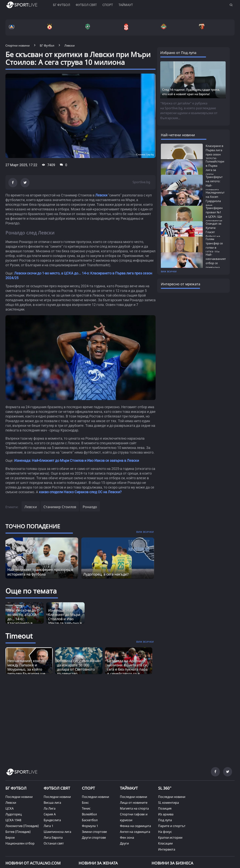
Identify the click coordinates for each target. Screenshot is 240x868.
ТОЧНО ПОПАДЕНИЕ (33, 526)
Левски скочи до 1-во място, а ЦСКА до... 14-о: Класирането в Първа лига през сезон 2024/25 (24, 621)
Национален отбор (20, 843)
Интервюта (167, 849)
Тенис (86, 808)
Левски (101, 195)
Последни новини (19, 797)
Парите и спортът (172, 826)
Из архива (166, 814)
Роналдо (90, 507)
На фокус (165, 832)
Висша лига (52, 803)
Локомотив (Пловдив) (22, 826)
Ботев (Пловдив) (18, 832)
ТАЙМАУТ (129, 788)
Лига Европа (53, 838)
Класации (165, 843)
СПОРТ (88, 788)
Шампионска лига (57, 832)
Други (124, 843)
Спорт (108, 5)
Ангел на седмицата (135, 832)
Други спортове (94, 838)
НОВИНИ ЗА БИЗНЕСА (172, 863)
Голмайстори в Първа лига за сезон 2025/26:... (215, 170)
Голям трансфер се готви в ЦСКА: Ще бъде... (214, 247)
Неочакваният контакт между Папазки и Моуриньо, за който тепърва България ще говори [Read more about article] (27, 669)
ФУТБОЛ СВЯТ (57, 788)
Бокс (85, 803)
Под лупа (165, 820)
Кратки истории (170, 838)
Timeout (19, 636)
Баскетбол (90, 820)
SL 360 (165, 788)
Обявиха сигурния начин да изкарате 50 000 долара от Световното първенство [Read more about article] (79, 667)
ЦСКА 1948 (13, 820)
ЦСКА (10, 808)
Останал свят (54, 843)
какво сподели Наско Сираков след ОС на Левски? (80, 492)
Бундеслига (52, 820)
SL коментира (169, 803)
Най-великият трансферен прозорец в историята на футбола (40, 572)
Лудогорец (14, 814)
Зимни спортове (94, 832)
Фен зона (127, 838)
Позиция (165, 808)
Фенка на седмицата (135, 826)
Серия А (50, 814)
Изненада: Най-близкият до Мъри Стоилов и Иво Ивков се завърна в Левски (77, 460)
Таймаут (126, 5)
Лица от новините (134, 803)
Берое (10, 838)
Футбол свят (86, 5)
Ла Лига (50, 808)
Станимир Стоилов (60, 507)
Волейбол (89, 814)
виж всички (169, 271)
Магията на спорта (134, 808)
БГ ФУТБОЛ (62, 5)
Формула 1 (90, 826)
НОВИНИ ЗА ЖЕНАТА (98, 863)
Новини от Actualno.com (33, 863)
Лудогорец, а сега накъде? (106, 574)
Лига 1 (49, 826)
